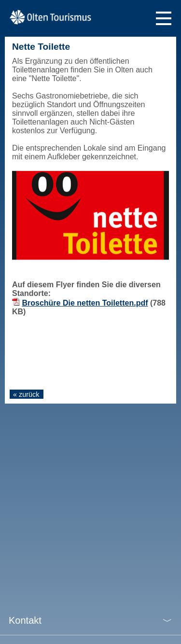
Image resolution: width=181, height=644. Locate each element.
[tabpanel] (90, 215)
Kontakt (25, 620)
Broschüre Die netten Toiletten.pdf (85, 303)
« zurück (26, 394)
